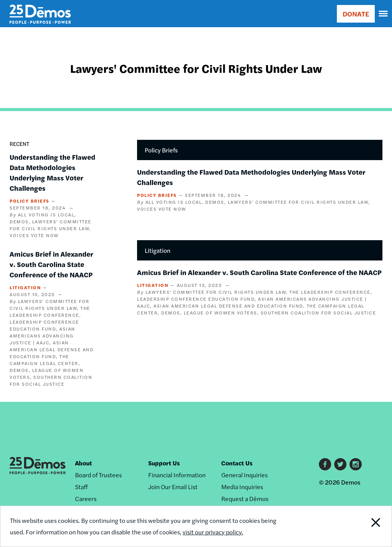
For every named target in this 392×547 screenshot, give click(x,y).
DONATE (356, 14)
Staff (81, 487)
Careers (86, 499)
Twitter (340, 464)
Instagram (356, 464)
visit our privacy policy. (213, 532)
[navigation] (384, 14)
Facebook (325, 464)
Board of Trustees (98, 475)
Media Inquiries (242, 487)
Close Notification (355, 526)
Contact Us (237, 463)
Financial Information (177, 475)
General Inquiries (244, 475)
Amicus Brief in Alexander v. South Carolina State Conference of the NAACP (51, 264)
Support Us (164, 463)
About (83, 463)
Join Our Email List (173, 487)
